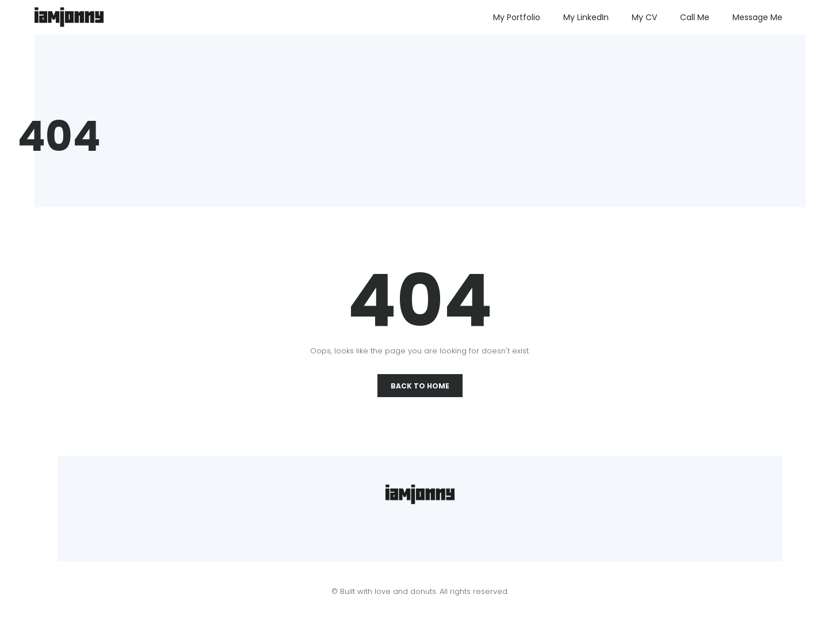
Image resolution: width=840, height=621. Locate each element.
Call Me (695, 17)
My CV (644, 17)
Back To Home (420, 386)
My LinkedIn (586, 17)
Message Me (757, 17)
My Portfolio (517, 17)
